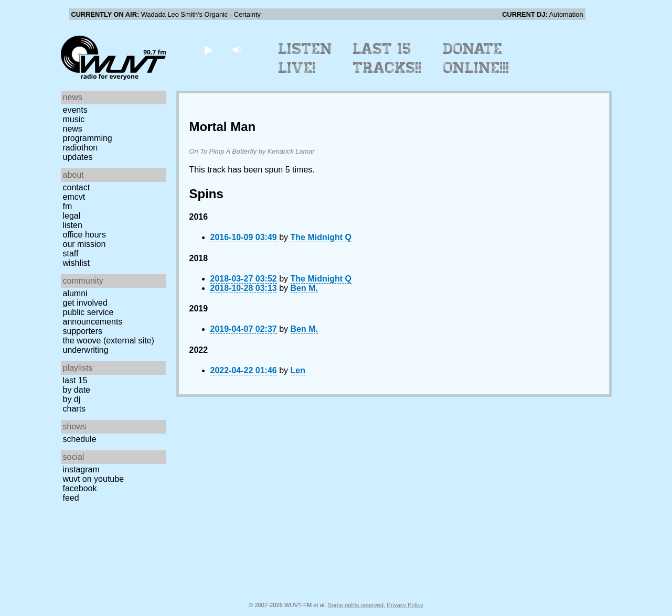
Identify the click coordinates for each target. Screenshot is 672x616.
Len (298, 370)
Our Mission (84, 244)
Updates (78, 157)
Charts (74, 409)
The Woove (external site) (109, 341)
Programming (88, 138)
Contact (77, 187)
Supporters (83, 331)
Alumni (75, 293)
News (73, 129)
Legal (72, 216)
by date (77, 390)
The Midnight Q (321, 237)
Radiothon (81, 148)
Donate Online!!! (476, 58)
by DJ (72, 399)
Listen (73, 225)
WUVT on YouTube (94, 479)
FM (68, 206)
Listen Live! (306, 58)
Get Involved (85, 303)
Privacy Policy (405, 605)
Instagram (81, 469)
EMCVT (74, 197)
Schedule (80, 439)
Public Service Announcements (93, 317)
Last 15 (75, 380)
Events (75, 110)
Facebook (80, 488)
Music (74, 119)
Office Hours (84, 235)
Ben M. (304, 288)
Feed (71, 498)
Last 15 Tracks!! (387, 58)
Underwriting (86, 350)
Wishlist (77, 263)
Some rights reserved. (356, 605)
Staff (71, 253)
